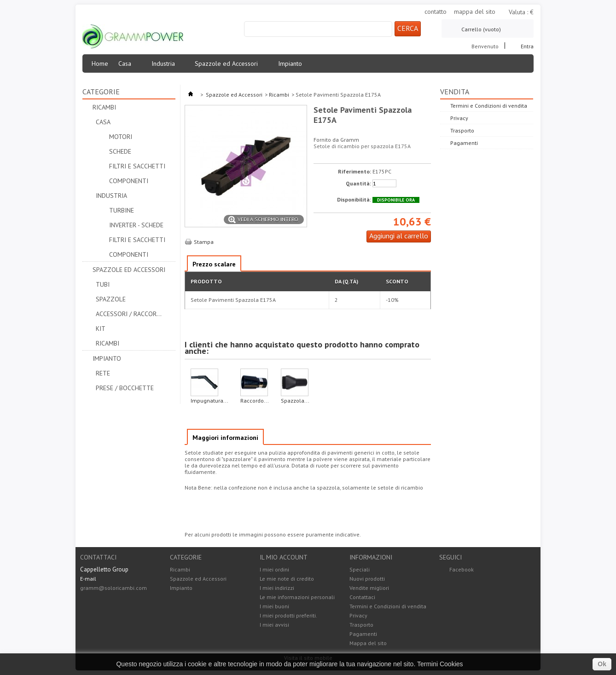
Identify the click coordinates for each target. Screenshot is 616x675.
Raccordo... (255, 401)
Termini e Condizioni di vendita (489, 106)
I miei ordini (274, 570)
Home (100, 63)
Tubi (103, 284)
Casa (128, 66)
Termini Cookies (440, 664)
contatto (436, 12)
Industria (166, 66)
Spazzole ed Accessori (229, 66)
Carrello (481, 29)
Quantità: (358, 184)
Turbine (122, 210)
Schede (120, 151)
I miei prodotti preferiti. (288, 616)
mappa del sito (475, 12)
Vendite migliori (369, 588)
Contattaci (362, 597)
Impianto (293, 66)
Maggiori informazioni (225, 438)
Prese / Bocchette (125, 388)
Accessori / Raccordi (129, 314)
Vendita (455, 92)
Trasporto (462, 130)
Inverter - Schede (136, 225)
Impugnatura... (209, 401)
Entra (527, 46)
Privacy (459, 118)
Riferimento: (354, 172)
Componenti (129, 181)
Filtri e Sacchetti (137, 166)
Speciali (360, 569)
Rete (103, 373)
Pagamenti (464, 143)
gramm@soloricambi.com (113, 588)
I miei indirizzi (277, 588)
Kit (101, 329)
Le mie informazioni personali (297, 597)
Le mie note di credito (287, 579)
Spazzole (111, 299)
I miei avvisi (274, 625)
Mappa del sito (368, 643)
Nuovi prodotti (367, 579)
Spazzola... (295, 401)
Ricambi (104, 107)
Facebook (462, 569)
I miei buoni (274, 606)
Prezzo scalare (214, 264)
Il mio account (284, 557)
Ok (602, 664)
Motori (121, 137)
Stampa (204, 242)
